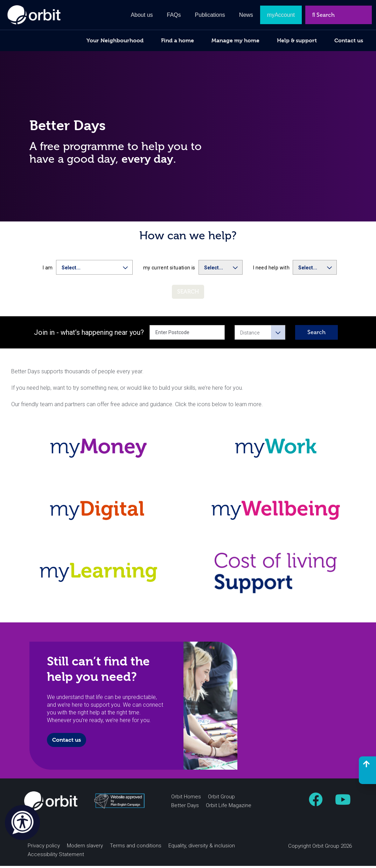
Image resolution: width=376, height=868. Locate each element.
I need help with (271, 270)
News (246, 15)
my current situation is (169, 270)
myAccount (281, 15)
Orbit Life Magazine (229, 807)
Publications (210, 15)
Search (316, 335)
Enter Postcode (172, 335)
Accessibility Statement (56, 856)
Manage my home (235, 40)
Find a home (177, 40)
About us (142, 15)
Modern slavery (85, 848)
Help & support (297, 40)
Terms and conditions (136, 848)
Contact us (67, 742)
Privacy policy (44, 848)
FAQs (174, 15)
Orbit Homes (186, 799)
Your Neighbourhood (115, 40)
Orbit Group (221, 799)
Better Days (185, 807)
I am (48, 270)
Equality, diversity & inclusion (202, 848)
